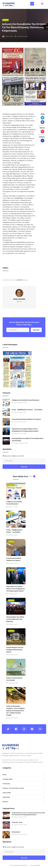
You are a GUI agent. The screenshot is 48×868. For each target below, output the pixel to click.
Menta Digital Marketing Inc (21, 865)
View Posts (19, 302)
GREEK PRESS (37, 865)
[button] (42, 4)
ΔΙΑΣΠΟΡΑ (5, 20)
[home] (9, 4)
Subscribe (32, 4)
